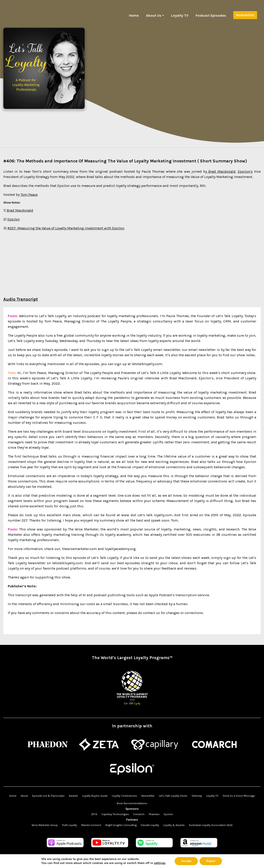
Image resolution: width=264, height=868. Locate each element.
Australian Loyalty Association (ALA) (211, 825)
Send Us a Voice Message (239, 796)
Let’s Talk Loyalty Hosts (173, 796)
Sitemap (197, 796)
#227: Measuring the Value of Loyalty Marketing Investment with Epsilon (66, 228)
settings (160, 863)
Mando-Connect (91, 825)
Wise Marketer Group (45, 825)
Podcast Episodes (211, 15)
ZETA (94, 814)
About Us (154, 15)
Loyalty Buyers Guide (95, 796)
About (24, 796)
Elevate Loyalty (150, 825)
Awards (73, 796)
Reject (211, 861)
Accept (186, 861)
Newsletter (245, 15)
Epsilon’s (245, 171)
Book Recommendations (132, 803)
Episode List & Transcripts (48, 796)
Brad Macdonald (221, 171)
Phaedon (154, 814)
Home (134, 15)
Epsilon (13, 219)
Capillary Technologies (115, 814)
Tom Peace (29, 195)
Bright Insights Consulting (121, 825)
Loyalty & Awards (174, 825)
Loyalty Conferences (124, 796)
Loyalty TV (180, 15)
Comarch (139, 814)
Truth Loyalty (70, 825)
